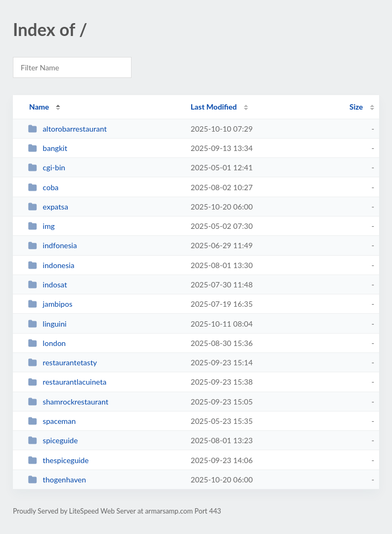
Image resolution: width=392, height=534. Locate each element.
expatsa (48, 207)
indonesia (51, 265)
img (41, 226)
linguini (47, 324)
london (47, 343)
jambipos (50, 304)
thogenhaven (57, 479)
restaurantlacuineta (67, 382)
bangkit (48, 148)
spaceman (52, 421)
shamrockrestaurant (68, 402)
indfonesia (52, 245)
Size (356, 107)
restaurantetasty (62, 362)
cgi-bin (46, 167)
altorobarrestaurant (67, 129)
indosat (48, 284)
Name (39, 107)
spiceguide (53, 440)
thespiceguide (58, 460)
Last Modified (214, 107)
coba (43, 187)
